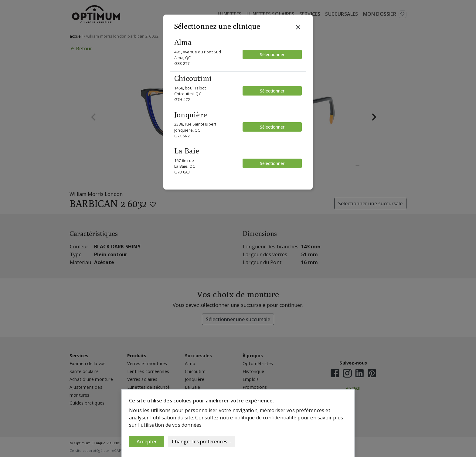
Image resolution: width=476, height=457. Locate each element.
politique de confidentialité (265, 418)
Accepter (147, 442)
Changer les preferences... (201, 442)
